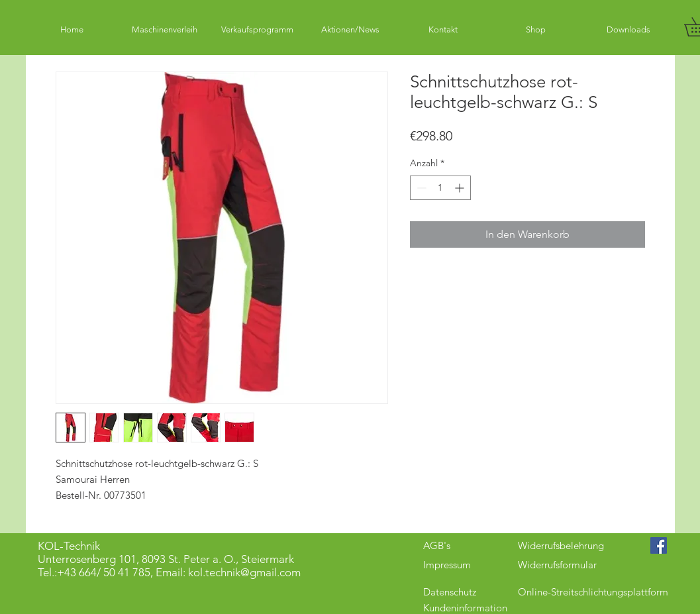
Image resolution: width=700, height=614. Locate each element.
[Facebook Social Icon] (659, 545)
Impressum (447, 565)
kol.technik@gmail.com (244, 572)
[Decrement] (420, 188)
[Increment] (461, 188)
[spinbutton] (440, 188)
